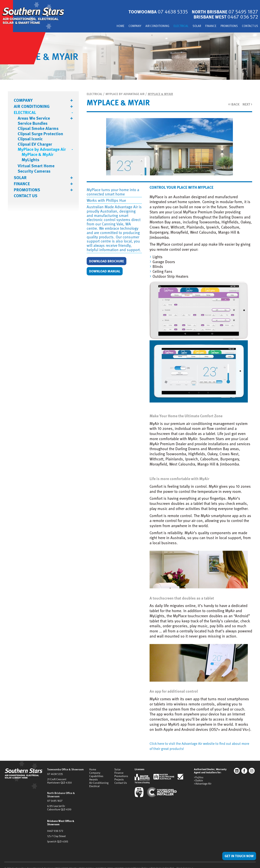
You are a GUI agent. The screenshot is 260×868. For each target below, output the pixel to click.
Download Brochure (109, 262)
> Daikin (198, 781)
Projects (118, 779)
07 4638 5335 (55, 774)
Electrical (173, 27)
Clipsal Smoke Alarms (38, 129)
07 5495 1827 (55, 800)
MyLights (30, 160)
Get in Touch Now (237, 856)
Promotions (226, 27)
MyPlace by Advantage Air (42, 150)
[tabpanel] (130, 56)
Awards (93, 779)
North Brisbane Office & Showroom (61, 794)
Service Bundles (33, 124)
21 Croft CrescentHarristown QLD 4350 (59, 781)
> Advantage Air (203, 784)
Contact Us (249, 27)
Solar (191, 27)
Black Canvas (179, 862)
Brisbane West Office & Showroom (67, 819)
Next (247, 104)
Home (106, 27)
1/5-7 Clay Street (56, 831)
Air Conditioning (147, 27)
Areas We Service (34, 118)
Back (232, 104)
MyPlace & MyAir (38, 155)
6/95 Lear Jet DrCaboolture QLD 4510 (59, 806)
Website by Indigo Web (160, 862)
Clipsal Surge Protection (40, 134)
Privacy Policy (140, 862)
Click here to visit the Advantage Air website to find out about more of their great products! (200, 746)
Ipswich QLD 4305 (57, 836)
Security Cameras (34, 171)
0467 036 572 (55, 825)
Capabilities (96, 776)
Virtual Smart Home (36, 166)
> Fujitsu (198, 778)
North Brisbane (223, 12)
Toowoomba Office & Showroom (65, 770)
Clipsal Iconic (30, 139)
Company (122, 27)
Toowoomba (152, 12)
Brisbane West (224, 17)
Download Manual (107, 272)
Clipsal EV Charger (35, 144)
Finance (206, 27)
